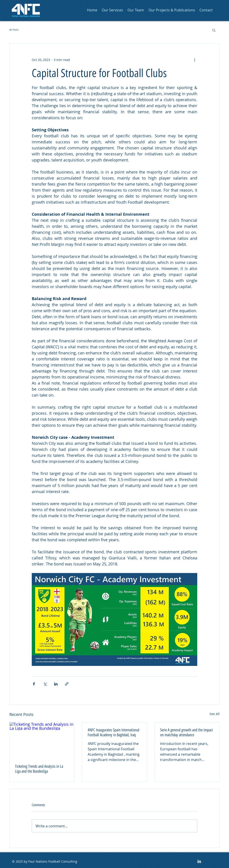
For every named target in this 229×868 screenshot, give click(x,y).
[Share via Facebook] (34, 684)
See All (215, 714)
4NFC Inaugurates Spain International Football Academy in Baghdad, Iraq (113, 732)
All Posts (14, 30)
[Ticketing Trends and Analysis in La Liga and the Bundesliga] (42, 740)
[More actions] (195, 60)
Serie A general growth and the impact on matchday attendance (187, 732)
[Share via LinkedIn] (56, 684)
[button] (214, 30)
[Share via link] (67, 684)
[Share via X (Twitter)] (45, 684)
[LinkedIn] (199, 861)
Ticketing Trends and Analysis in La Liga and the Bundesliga (39, 769)
